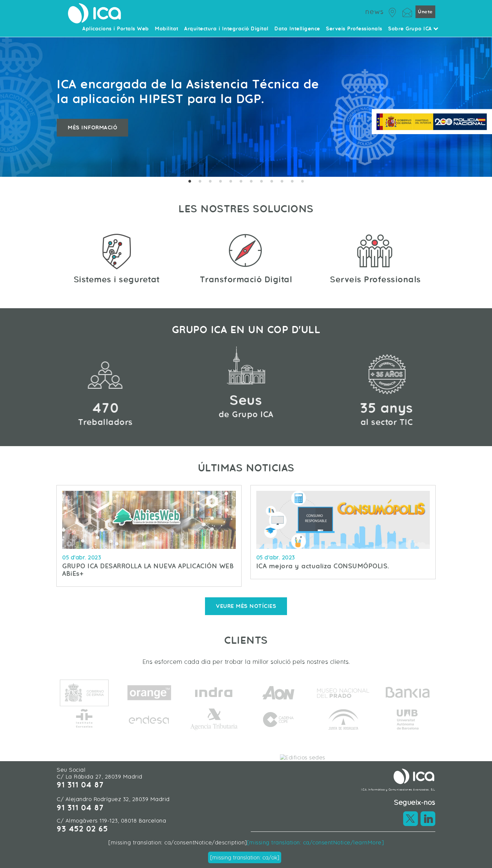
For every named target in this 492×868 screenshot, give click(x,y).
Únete (425, 12)
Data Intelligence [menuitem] (297, 29)
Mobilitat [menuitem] (167, 29)
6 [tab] (241, 182)
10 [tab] (282, 182)
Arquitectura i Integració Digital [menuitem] (226, 29)
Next (480, 107)
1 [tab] (190, 182)
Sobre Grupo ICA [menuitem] (413, 29)
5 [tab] (231, 182)
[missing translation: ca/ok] (245, 858)
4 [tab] (220, 182)
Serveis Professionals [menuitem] (354, 29)
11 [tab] (292, 182)
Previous (12, 107)
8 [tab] (261, 182)
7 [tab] (251, 182)
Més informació (92, 128)
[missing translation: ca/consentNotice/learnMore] (316, 843)
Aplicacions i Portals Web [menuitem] (116, 29)
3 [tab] (210, 182)
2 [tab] (200, 182)
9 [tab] (272, 182)
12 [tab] (302, 182)
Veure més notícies (246, 606)
